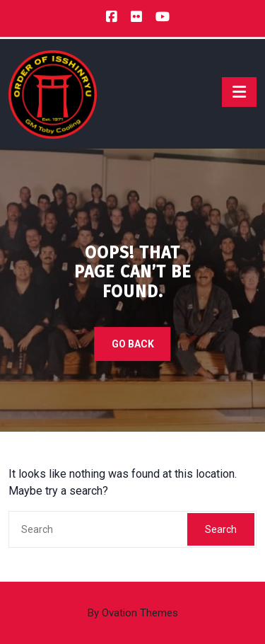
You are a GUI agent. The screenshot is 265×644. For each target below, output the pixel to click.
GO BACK (133, 344)
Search (221, 529)
